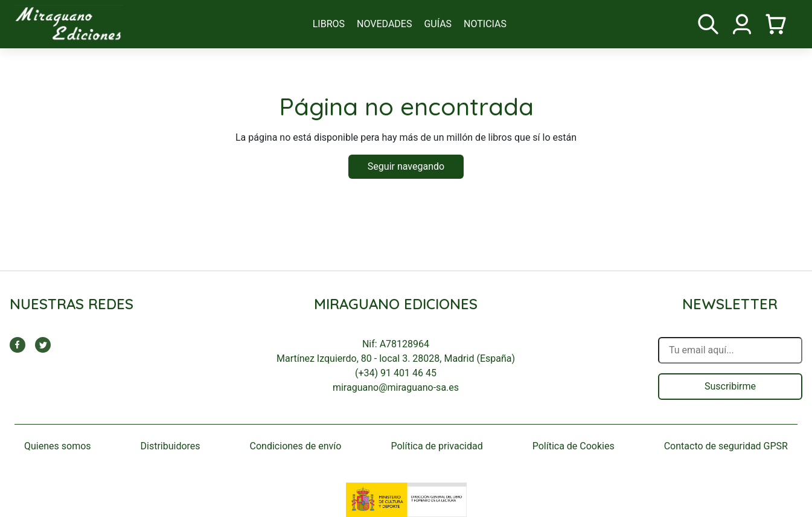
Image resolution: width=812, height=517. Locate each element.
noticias (485, 24)
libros (329, 24)
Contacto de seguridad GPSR (726, 446)
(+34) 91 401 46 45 (396, 373)
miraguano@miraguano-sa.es (396, 387)
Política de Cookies (574, 446)
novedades (384, 24)
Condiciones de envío (296, 446)
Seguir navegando (406, 166)
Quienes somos (58, 446)
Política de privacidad (436, 446)
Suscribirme (730, 386)
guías (438, 24)
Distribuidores (171, 446)
